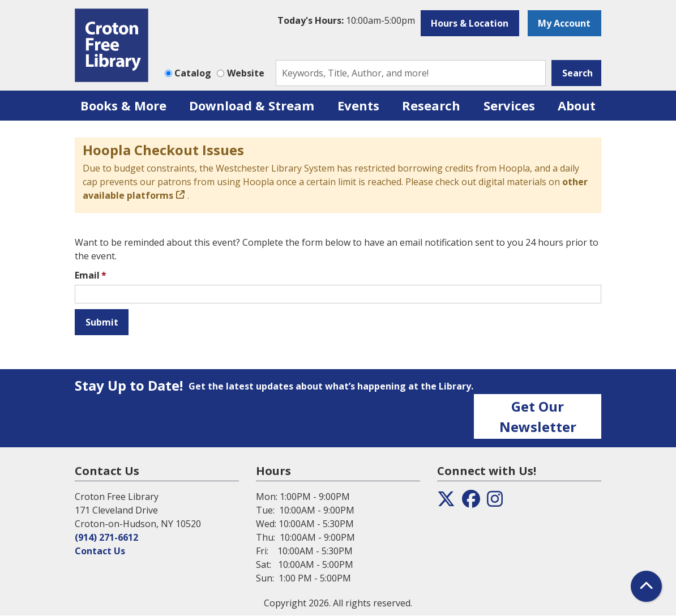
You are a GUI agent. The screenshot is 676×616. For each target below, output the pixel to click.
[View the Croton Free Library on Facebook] (471, 502)
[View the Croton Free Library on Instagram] (495, 502)
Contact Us (100, 551)
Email (87, 275)
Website (246, 73)
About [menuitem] (577, 105)
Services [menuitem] (509, 105)
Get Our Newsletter (538, 416)
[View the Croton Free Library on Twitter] (446, 502)
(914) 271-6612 (106, 537)
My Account (564, 23)
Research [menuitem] (431, 105)
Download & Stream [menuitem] (252, 105)
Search (577, 73)
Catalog (193, 73)
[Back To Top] (646, 586)
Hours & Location (470, 23)
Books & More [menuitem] (123, 105)
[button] (346, 20)
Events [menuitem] (358, 105)
